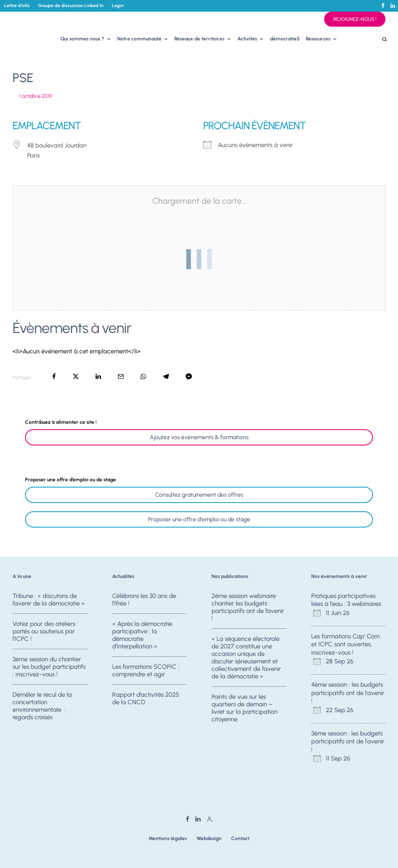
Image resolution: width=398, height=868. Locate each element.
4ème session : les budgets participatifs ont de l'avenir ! (348, 693)
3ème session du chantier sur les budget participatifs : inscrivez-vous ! (49, 667)
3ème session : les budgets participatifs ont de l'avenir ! (348, 742)
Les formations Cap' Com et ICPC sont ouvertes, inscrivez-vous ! (345, 644)
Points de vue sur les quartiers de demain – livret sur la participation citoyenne (244, 708)
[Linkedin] (393, 6)
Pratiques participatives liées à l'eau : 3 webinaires (346, 600)
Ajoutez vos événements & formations (199, 437)
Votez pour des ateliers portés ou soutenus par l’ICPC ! (44, 631)
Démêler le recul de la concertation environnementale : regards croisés (42, 708)
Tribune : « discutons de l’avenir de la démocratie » (49, 600)
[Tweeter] (76, 376)
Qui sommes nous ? (82, 39)
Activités (247, 39)
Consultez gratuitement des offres (199, 495)
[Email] (121, 376)
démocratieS (285, 39)
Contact (240, 838)
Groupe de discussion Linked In (71, 6)
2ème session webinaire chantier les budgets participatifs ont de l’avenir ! (248, 607)
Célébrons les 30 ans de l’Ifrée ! (144, 600)
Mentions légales (168, 838)
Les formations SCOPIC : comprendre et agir (146, 670)
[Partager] (54, 376)
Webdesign (209, 838)
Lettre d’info (17, 6)
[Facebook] (383, 6)
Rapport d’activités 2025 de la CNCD (146, 700)
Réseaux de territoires (199, 39)
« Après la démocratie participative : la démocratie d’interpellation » (142, 635)
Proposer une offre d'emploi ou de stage (199, 519)
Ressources (318, 39)
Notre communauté (139, 39)
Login (118, 6)
